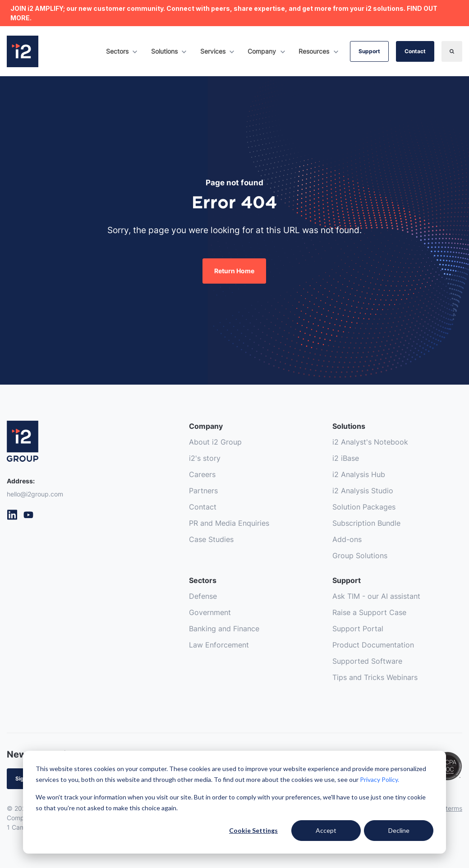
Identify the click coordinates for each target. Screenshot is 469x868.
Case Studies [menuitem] (211, 540)
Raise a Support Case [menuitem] (369, 613)
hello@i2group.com (35, 494)
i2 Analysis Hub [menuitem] (359, 475)
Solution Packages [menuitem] (364, 507)
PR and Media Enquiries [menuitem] (229, 524)
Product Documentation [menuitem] (373, 645)
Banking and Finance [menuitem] (224, 629)
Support (369, 51)
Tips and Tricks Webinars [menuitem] (375, 678)
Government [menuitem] (210, 613)
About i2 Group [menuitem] (215, 442)
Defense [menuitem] (203, 597)
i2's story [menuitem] (205, 459)
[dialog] (234, 802)
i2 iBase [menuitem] (346, 459)
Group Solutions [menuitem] (360, 556)
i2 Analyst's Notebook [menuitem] (370, 442)
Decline (399, 830)
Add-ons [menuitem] (347, 540)
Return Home (234, 271)
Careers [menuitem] (202, 475)
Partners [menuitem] (203, 491)
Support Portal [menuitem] (358, 629)
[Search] (452, 51)
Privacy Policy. (379, 779)
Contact (415, 51)
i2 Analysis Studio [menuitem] (363, 491)
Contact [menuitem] (203, 507)
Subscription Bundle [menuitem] (366, 524)
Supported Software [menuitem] (367, 661)
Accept (326, 830)
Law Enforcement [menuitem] (219, 645)
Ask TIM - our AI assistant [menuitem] (376, 597)
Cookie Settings (253, 830)
